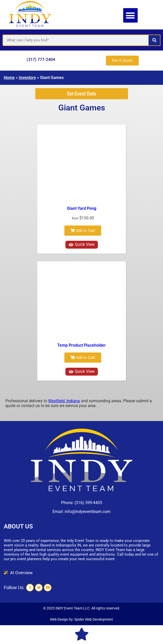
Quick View (82, 244)
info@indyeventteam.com (88, 512)
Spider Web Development (94, 619)
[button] (130, 15)
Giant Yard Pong (82, 208)
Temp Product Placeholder (81, 345)
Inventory (27, 78)
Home (9, 78)
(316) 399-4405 (88, 503)
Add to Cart (83, 231)
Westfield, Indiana (64, 401)
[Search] (154, 40)
